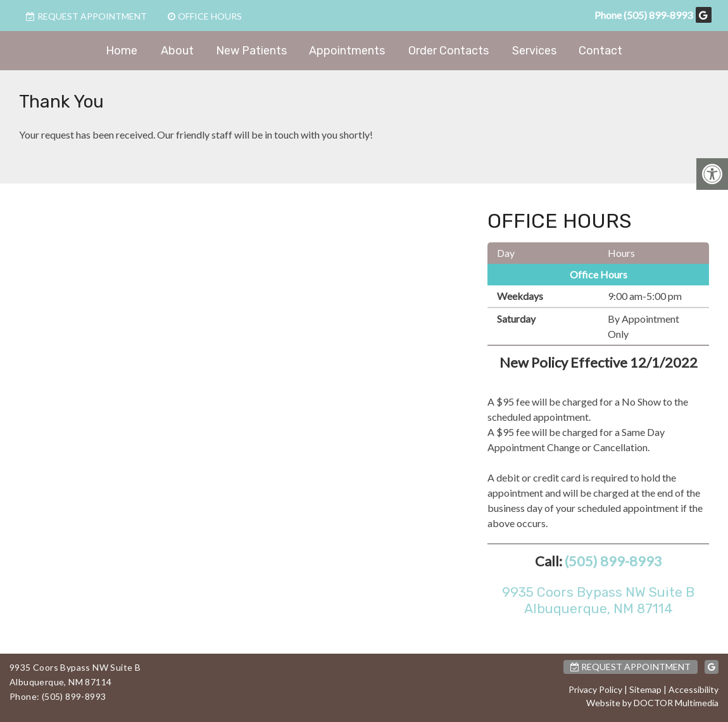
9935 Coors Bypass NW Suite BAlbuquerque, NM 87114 (598, 600)
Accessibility (693, 689)
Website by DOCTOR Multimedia (652, 703)
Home (122, 51)
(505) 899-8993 (658, 15)
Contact (600, 51)
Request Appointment (86, 16)
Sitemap (645, 689)
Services (534, 51)
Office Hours (205, 16)
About (177, 51)
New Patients (251, 51)
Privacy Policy (595, 689)
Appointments (347, 51)
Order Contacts (449, 51)
